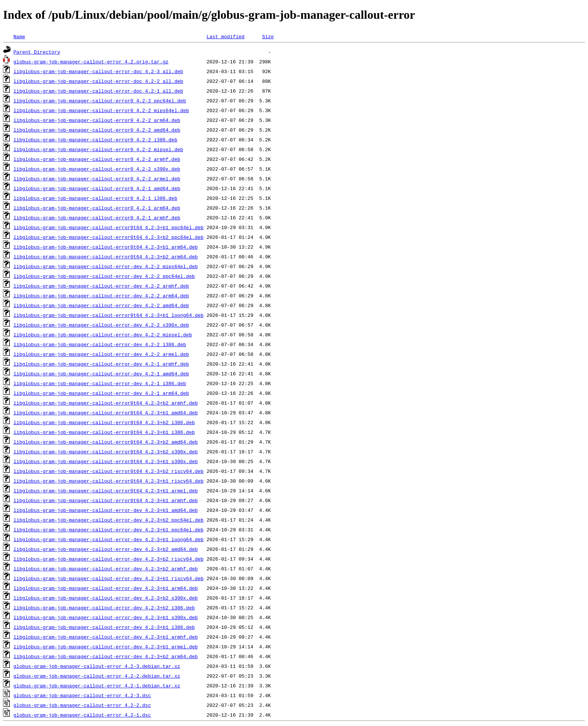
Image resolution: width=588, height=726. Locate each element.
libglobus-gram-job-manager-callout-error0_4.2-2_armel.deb (97, 178)
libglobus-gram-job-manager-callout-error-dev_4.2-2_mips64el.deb (106, 266)
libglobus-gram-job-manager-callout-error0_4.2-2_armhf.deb (97, 159)
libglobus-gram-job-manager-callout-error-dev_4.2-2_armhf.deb (101, 286)
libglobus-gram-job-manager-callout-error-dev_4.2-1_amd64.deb (101, 373)
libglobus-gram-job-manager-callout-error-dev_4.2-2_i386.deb (100, 344)
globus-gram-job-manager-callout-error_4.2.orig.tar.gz (91, 61)
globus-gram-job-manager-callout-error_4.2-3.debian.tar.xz (97, 666)
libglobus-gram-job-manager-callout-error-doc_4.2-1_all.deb (98, 91)
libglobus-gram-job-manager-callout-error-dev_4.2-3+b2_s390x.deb (106, 598)
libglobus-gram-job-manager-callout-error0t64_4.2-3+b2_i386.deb (104, 422)
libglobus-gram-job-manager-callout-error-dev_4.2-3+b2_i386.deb (104, 607)
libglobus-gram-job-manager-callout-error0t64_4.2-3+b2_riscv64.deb (109, 471)
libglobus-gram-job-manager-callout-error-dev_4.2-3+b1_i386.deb (104, 627)
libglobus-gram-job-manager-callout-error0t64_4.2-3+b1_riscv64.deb (109, 481)
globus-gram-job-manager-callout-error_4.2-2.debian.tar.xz (97, 676)
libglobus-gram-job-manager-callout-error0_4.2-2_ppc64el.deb (100, 100)
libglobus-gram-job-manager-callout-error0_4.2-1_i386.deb (95, 198)
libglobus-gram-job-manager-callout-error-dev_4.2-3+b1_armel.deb (106, 646)
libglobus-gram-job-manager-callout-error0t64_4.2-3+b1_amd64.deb (106, 412)
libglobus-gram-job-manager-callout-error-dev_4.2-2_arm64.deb (101, 295)
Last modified (226, 36)
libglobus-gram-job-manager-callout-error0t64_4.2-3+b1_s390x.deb (106, 461)
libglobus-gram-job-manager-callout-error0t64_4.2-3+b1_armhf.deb (106, 500)
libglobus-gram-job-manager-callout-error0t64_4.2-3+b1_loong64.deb (109, 315)
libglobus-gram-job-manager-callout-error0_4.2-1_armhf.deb (97, 217)
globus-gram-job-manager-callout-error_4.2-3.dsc (82, 695)
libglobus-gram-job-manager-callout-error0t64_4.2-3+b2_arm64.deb (106, 256)
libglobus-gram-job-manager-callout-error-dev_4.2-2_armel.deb (101, 354)
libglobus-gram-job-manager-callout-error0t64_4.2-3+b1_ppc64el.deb (109, 227)
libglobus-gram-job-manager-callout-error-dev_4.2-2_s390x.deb (101, 325)
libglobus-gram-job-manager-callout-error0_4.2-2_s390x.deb (97, 169)
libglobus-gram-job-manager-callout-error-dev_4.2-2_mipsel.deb (103, 334)
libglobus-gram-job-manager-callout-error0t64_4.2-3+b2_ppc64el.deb (109, 237)
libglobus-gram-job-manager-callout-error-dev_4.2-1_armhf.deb (101, 364)
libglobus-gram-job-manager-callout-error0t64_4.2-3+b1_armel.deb (106, 490)
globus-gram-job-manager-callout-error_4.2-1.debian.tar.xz (97, 685)
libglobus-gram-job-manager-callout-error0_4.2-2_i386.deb (95, 139)
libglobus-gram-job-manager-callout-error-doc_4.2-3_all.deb (98, 71)
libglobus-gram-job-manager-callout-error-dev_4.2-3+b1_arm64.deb (106, 588)
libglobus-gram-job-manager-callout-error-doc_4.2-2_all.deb (98, 81)
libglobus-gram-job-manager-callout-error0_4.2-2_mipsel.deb (98, 149)
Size (268, 36)
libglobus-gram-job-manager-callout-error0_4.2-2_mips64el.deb (101, 110)
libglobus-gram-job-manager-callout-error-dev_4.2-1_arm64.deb (101, 393)
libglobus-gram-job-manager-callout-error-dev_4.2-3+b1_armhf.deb (106, 637)
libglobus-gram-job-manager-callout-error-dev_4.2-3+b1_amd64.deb (106, 510)
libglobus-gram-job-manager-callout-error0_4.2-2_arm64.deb (97, 120)
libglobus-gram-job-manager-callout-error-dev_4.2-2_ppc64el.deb (104, 276)
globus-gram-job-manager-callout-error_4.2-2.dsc (82, 705)
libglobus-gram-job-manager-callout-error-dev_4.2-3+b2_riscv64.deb (109, 559)
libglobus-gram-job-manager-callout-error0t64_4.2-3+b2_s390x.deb (106, 451)
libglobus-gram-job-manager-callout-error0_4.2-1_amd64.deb (97, 188)
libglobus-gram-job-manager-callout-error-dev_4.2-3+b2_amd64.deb (106, 549)
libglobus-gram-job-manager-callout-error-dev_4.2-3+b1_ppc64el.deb (109, 529)
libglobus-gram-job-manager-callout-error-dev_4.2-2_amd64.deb (101, 305)
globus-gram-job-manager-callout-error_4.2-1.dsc (82, 715)
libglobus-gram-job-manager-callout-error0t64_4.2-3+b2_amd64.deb (106, 442)
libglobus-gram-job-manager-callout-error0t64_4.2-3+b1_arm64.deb (106, 247)
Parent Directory (37, 52)
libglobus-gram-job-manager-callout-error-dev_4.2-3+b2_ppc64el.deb (109, 520)
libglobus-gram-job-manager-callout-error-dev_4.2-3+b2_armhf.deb (106, 568)
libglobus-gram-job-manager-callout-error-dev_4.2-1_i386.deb (100, 383)
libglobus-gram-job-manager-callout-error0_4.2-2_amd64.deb (97, 130)
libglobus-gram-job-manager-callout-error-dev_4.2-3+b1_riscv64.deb (109, 578)
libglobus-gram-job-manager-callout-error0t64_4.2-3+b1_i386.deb (104, 432)
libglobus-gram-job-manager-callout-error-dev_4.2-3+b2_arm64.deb (106, 656)
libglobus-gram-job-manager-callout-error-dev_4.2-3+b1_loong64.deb (109, 539)
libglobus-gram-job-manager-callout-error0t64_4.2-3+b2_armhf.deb (106, 403)
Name (19, 36)
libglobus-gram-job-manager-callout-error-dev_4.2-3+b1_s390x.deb (106, 617)
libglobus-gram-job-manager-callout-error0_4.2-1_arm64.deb (97, 208)
